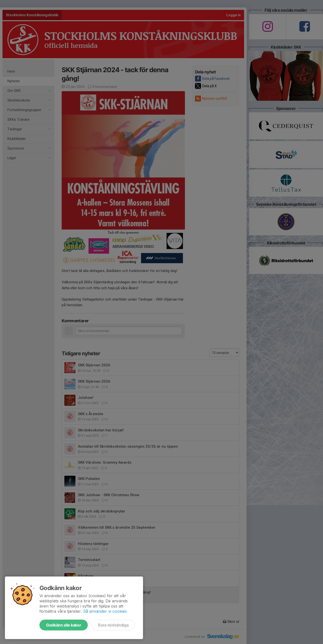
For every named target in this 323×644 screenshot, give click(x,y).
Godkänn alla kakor (64, 625)
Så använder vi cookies (105, 611)
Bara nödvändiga (113, 625)
